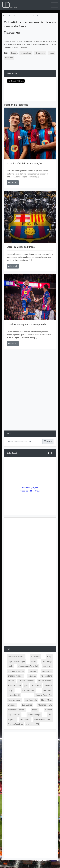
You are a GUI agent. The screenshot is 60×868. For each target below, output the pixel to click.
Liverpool (12, 705)
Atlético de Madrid (16, 657)
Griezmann (40, 53)
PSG (50, 715)
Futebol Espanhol (26, 681)
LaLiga (11, 690)
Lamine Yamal (28, 690)
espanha (32, 676)
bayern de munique (16, 661)
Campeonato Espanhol (28, 666)
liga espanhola (14, 700)
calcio (10, 666)
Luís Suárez (27, 705)
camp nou (48, 666)
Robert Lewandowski (43, 719)
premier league (34, 715)
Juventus (48, 686)
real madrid (25, 719)
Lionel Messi (47, 700)
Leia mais (13, 183)
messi (52, 53)
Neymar (49, 710)
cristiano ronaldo (15, 676)
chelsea (33, 671)
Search (48, 442)
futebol (11, 681)
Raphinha (12, 719)
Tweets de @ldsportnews (30, 491)
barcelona (36, 657)
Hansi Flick (36, 686)
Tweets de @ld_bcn (30, 488)
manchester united (16, 710)
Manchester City (45, 705)
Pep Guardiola (14, 715)
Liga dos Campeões (44, 695)
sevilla (29, 724)
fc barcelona (26, 53)
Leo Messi (48, 690)
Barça (14, 53)
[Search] (25, 442)
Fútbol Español (14, 686)
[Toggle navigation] (54, 5)
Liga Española (31, 700)
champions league (16, 671)
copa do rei (47, 671)
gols (26, 686)
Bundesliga (47, 661)
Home (5, 16)
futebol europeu (45, 681)
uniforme (9, 58)
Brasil (34, 661)
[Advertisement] (30, 400)
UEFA (37, 724)
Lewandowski (14, 695)
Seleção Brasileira (16, 724)
